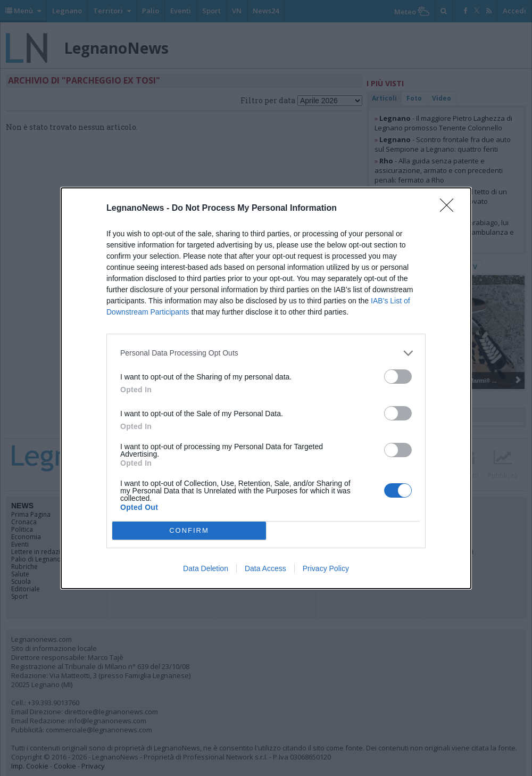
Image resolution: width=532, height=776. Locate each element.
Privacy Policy (326, 568)
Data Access (265, 568)
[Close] (450, 209)
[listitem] (266, 353)
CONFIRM (189, 530)
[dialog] (266, 388)
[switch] (398, 377)
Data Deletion (206, 568)
